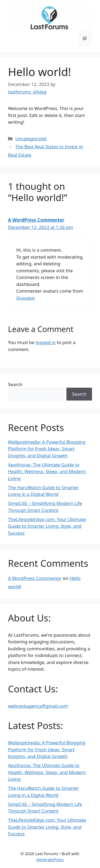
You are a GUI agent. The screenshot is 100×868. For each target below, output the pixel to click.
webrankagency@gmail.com (38, 706)
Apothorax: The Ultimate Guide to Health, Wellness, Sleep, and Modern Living (47, 471)
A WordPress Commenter (36, 220)
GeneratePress (50, 859)
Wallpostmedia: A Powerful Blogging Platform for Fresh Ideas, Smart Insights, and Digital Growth (47, 449)
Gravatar (25, 298)
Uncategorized (31, 139)
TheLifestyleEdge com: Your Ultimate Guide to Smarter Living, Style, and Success (47, 526)
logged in (46, 342)
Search (15, 384)
